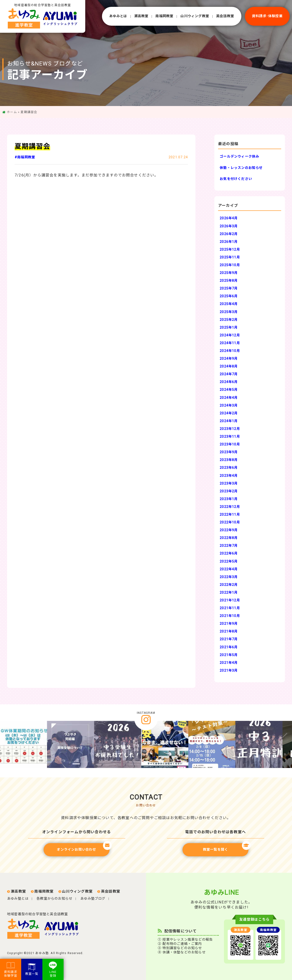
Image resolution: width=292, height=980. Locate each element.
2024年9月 (229, 359)
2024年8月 (229, 366)
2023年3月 (229, 484)
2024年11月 (230, 343)
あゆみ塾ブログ (93, 899)
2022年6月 (229, 553)
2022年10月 (230, 522)
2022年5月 (229, 561)
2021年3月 (229, 671)
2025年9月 (229, 273)
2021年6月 (229, 647)
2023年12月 (230, 429)
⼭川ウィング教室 (195, 16)
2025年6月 (229, 296)
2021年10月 (230, 616)
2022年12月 (230, 507)
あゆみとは (118, 16)
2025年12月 (230, 250)
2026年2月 (229, 234)
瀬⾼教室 (141, 16)
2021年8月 (229, 631)
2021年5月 (229, 655)
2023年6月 (229, 468)
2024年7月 (229, 374)
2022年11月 (230, 515)
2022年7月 (229, 546)
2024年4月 (229, 398)
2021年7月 (229, 639)
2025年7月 (229, 288)
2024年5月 (229, 390)
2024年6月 (229, 382)
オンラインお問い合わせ (83, 847)
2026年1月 (229, 242)
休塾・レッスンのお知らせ (241, 168)
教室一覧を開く (226, 847)
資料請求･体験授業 (267, 16)
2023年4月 (229, 476)
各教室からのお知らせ (54, 899)
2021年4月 (229, 663)
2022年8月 (229, 538)
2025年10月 (230, 265)
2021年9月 (229, 624)
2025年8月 (229, 281)
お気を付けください (236, 179)
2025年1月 (229, 328)
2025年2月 (229, 320)
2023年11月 (230, 437)
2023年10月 (230, 444)
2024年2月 (229, 413)
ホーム (12, 112)
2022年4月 (229, 569)
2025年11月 (230, 257)
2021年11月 (230, 608)
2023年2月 (229, 491)
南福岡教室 (164, 16)
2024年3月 (229, 406)
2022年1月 (229, 593)
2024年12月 (230, 335)
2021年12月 (230, 600)
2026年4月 (229, 218)
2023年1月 (229, 499)
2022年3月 (229, 577)
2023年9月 (229, 452)
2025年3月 (229, 312)
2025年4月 (229, 304)
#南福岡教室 (25, 157)
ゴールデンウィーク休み (239, 157)
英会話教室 (225, 16)
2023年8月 (229, 460)
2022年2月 (229, 585)
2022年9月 (229, 530)
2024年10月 (230, 351)
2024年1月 (229, 421)
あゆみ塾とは (18, 899)
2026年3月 (229, 226)
